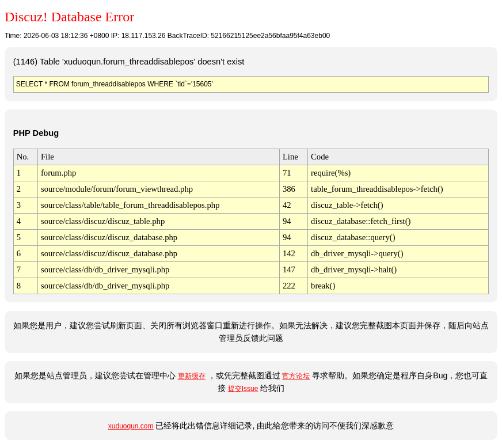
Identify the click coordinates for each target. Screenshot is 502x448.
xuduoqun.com (131, 426)
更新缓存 (192, 376)
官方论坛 (296, 376)
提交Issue (243, 389)
